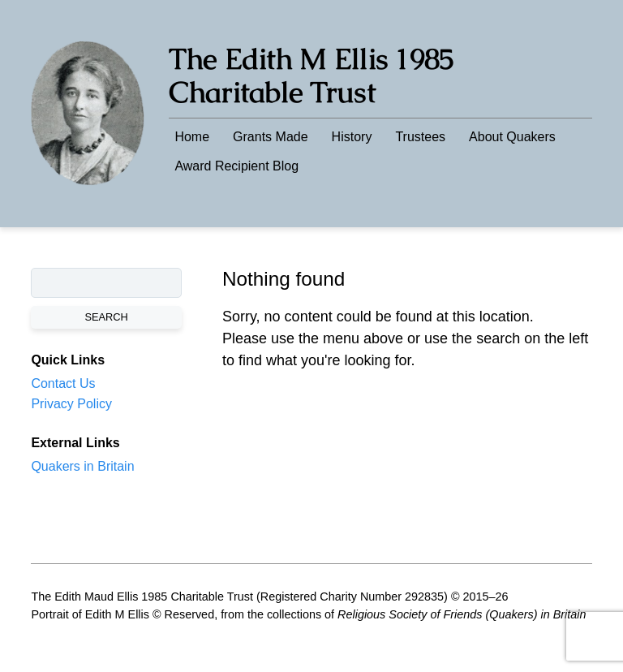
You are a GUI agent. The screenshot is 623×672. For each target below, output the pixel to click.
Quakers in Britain (82, 466)
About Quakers (512, 137)
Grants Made (270, 137)
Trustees (420, 137)
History (352, 137)
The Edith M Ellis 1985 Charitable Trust (311, 75)
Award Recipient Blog (236, 166)
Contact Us (63, 383)
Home (192, 137)
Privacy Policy (71, 404)
